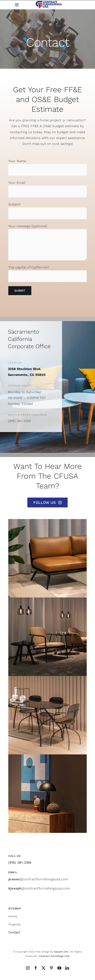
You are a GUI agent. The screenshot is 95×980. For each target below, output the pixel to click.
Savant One (61, 952)
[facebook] (36, 968)
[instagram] (28, 968)
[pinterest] (51, 968)
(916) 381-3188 (20, 863)
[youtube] (59, 968)
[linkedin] (67, 968)
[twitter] (44, 968)
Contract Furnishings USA (54, 956)
